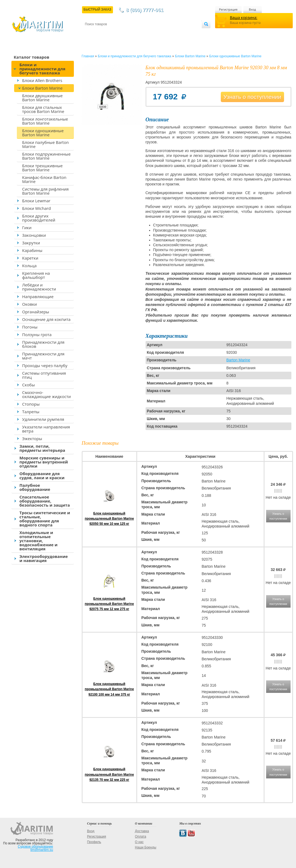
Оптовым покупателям (185, 33)
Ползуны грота (37, 334)
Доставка (111, 33)
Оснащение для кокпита (46, 319)
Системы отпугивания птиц (44, 375)
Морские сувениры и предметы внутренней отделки (44, 462)
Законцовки (34, 235)
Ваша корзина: (244, 18)
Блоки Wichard (37, 208)
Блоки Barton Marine (42, 88)
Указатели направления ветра (46, 429)
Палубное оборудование (35, 487)
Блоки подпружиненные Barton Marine (46, 156)
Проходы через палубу (45, 365)
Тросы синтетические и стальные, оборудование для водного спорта (45, 519)
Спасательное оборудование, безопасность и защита (45, 501)
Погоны (30, 327)
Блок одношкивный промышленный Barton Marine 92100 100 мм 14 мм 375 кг (109, 689)
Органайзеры (36, 312)
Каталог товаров (32, 57)
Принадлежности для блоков (43, 344)
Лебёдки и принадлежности (39, 287)
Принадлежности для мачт (43, 356)
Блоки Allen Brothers (42, 80)
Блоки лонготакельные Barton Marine (45, 121)
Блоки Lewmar (36, 201)
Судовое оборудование (36, 847)
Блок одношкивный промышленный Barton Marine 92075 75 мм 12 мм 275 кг (109, 604)
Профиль (94, 842)
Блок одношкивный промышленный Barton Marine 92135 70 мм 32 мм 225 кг (109, 774)
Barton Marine (238, 360)
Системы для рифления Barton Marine (45, 191)
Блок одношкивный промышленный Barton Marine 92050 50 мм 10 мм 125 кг (109, 519)
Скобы (29, 385)
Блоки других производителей (39, 218)
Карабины (32, 250)
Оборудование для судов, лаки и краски (42, 476)
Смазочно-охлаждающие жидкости (47, 394)
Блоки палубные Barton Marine (46, 144)
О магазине (150, 33)
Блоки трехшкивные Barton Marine (42, 168)
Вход (253, 9)
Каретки (30, 258)
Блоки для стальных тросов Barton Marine (43, 109)
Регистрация (228, 9)
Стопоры (31, 404)
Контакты (91, 33)
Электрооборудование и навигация (44, 558)
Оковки (30, 304)
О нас (139, 842)
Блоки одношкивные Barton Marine (43, 133)
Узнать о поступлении (252, 97)
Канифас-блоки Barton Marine (44, 179)
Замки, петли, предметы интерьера (42, 448)
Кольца (29, 266)
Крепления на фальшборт (36, 275)
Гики (27, 228)
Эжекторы (32, 438)
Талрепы (31, 412)
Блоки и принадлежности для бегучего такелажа (42, 69)
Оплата (130, 33)
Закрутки (31, 243)
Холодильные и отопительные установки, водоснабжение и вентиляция (39, 541)
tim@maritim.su (42, 850)
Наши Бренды (146, 847)
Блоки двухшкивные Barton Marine (42, 98)
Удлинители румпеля (43, 419)
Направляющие (38, 296)
